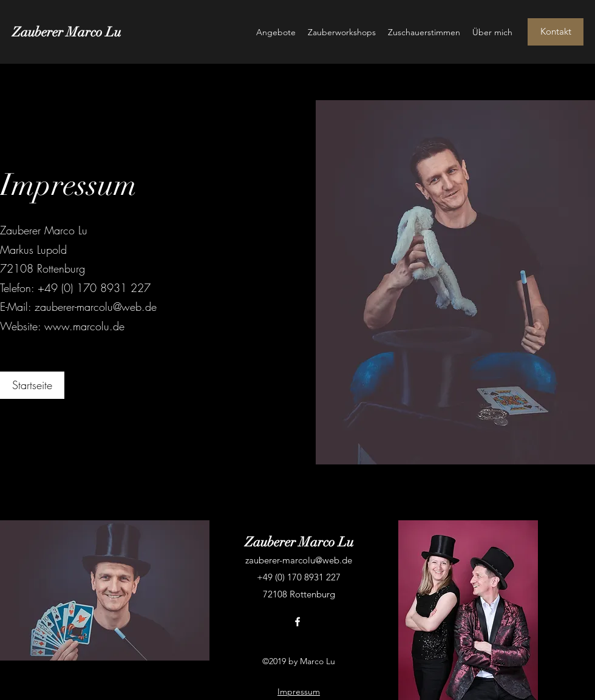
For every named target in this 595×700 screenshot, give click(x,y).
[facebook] (297, 622)
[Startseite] (32, 385)
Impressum (299, 692)
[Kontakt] (556, 32)
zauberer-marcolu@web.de (96, 307)
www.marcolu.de (84, 326)
